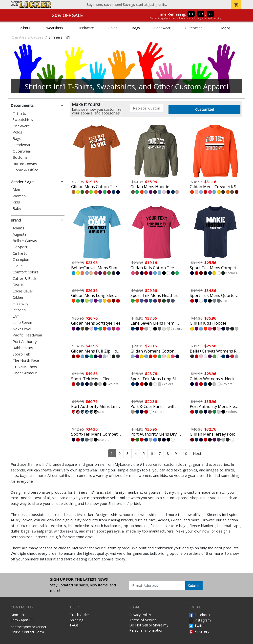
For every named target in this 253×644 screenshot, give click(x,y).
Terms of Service (143, 620)
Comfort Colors (26, 272)
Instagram (200, 620)
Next (197, 453)
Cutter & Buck (24, 278)
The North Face (26, 360)
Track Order (79, 615)
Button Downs (25, 164)
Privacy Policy (140, 615)
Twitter (197, 626)
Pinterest (199, 631)
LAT (16, 316)
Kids (16, 202)
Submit (194, 585)
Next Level (22, 329)
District (19, 285)
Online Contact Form (27, 632)
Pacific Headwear (28, 335)
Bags (136, 28)
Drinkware (86, 28)
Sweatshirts (54, 28)
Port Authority (25, 342)
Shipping (77, 620)
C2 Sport (20, 247)
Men (16, 189)
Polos (113, 28)
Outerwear (193, 28)
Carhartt (20, 253)
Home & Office (25, 170)
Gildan (18, 297)
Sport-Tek (21, 354)
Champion (21, 259)
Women (19, 196)
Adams (18, 228)
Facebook (199, 615)
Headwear (162, 28)
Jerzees (19, 310)
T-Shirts (24, 28)
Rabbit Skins (23, 348)
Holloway (21, 304)
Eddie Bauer (23, 291)
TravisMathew (25, 367)
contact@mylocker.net (29, 627)
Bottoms (20, 157)
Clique (18, 266)
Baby (17, 209)
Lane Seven (22, 322)
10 (185, 453)
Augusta (20, 234)
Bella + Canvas (25, 241)
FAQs (74, 625)
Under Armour (25, 373)
